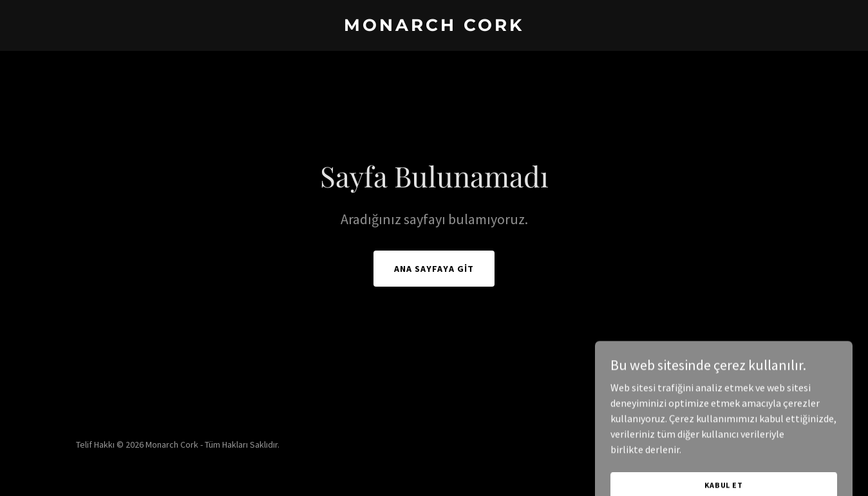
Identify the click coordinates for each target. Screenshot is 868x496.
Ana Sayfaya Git (434, 269)
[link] (434, 27)
